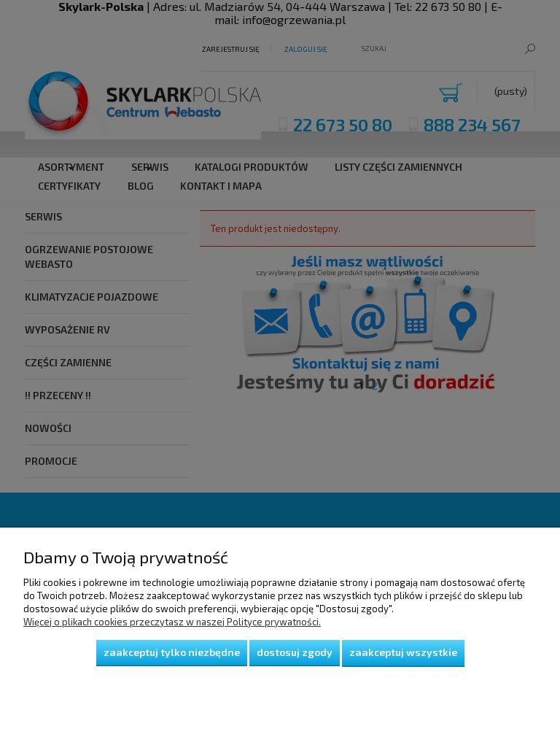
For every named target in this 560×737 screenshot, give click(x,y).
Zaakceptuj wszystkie (403, 652)
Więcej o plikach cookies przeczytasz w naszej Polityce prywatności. (172, 622)
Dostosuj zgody (295, 652)
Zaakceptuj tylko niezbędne (172, 652)
